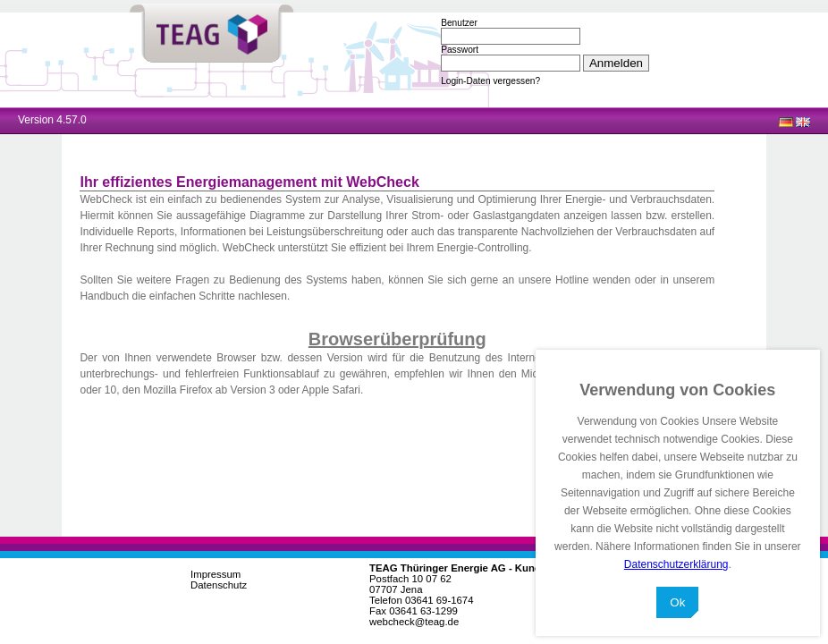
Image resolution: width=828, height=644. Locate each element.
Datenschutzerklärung (676, 564)
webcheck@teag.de (414, 622)
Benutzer (459, 23)
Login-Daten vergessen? (490, 81)
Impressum (215, 574)
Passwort (460, 50)
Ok (677, 602)
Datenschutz (219, 585)
